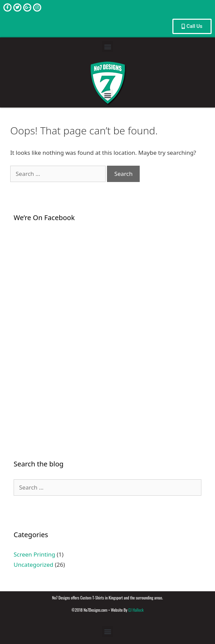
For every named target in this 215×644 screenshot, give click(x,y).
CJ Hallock (136, 610)
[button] (107, 46)
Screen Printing (34, 554)
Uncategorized (34, 565)
